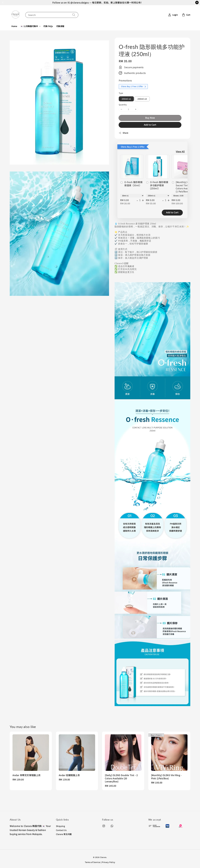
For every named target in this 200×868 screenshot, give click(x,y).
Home (14, 26)
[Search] (74, 15)
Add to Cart (150, 125)
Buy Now (150, 118)
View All (180, 151)
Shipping (60, 826)
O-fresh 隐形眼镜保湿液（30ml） (131, 184)
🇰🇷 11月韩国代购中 (29, 26)
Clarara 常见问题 (64, 834)
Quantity (123, 105)
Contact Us (61, 830)
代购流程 (60, 26)
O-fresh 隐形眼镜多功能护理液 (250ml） (157, 185)
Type (121, 93)
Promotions (125, 80)
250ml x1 (126, 99)
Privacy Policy (108, 862)
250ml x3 (142, 99)
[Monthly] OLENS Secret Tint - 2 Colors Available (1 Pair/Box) (183, 187)
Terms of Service (93, 862)
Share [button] (124, 133)
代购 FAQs (48, 26)
